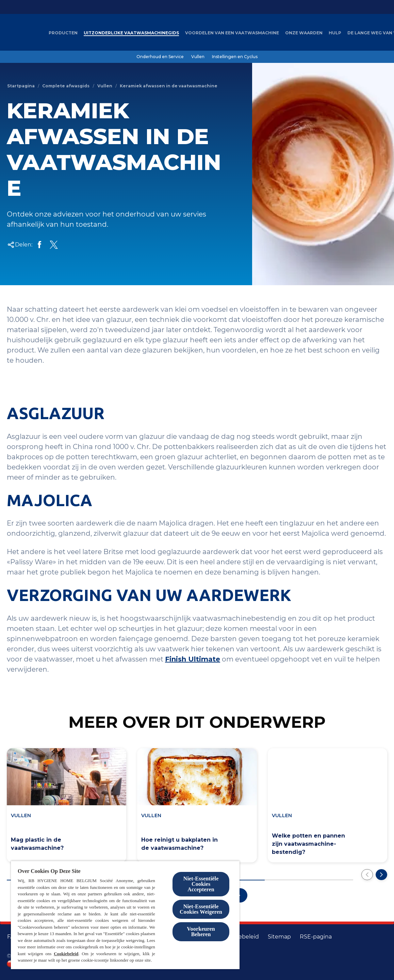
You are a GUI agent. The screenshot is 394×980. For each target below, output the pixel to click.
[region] (125, 915)
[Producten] (63, 33)
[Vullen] (198, 57)
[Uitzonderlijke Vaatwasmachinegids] (131, 33)
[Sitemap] (279, 937)
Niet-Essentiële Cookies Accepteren (201, 884)
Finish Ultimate (193, 659)
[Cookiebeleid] (241, 937)
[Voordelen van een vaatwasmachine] (232, 33)
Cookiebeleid (66, 954)
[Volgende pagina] (381, 875)
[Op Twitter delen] (54, 245)
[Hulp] (335, 33)
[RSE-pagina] (316, 937)
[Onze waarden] (304, 33)
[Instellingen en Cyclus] (235, 57)
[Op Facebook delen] (39, 245)
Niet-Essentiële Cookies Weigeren (201, 909)
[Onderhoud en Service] (160, 57)
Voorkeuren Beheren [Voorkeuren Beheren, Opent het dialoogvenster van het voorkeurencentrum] (201, 932)
